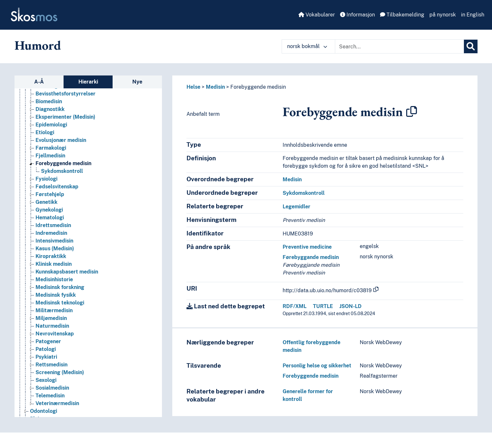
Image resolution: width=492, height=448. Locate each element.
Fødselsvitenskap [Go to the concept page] (57, 187)
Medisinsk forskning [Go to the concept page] (60, 287)
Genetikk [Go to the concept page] (46, 202)
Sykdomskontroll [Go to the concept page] (62, 171)
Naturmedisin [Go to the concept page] (52, 326)
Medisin (215, 87)
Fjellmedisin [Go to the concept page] (50, 156)
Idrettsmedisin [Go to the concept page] (53, 225)
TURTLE (323, 306)
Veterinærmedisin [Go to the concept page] (57, 403)
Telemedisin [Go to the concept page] (50, 396)
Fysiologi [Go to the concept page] (46, 179)
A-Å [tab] (39, 82)
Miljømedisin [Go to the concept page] (51, 318)
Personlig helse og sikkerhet (317, 366)
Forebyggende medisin (258, 87)
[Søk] (471, 46)
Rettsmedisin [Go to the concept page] (51, 365)
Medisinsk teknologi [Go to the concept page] (60, 303)
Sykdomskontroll (304, 193)
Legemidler (296, 207)
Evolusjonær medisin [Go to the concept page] (61, 140)
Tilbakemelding (402, 15)
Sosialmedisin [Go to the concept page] (52, 388)
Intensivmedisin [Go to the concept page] (54, 241)
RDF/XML (295, 306)
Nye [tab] (137, 82)
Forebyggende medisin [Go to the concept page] (63, 163)
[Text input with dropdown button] (399, 46)
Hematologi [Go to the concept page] (50, 218)
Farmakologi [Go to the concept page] (51, 148)
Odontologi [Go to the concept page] (44, 411)
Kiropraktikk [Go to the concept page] (51, 256)
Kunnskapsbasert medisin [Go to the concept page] (67, 272)
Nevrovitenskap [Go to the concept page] (55, 334)
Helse (193, 87)
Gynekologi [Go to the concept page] (49, 210)
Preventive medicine (307, 247)
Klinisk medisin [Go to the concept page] (54, 264)
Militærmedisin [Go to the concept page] (54, 310)
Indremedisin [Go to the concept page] (51, 233)
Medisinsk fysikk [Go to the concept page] (56, 295)
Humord (38, 45)
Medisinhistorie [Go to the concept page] (54, 279)
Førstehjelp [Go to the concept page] (50, 194)
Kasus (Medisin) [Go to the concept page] (55, 249)
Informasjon (357, 15)
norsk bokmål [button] (307, 46)
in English (473, 15)
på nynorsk (443, 15)
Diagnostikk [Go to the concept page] (50, 109)
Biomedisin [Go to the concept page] (49, 101)
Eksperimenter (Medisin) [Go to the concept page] (65, 117)
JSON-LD (351, 306)
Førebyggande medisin (311, 257)
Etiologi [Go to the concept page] (45, 132)
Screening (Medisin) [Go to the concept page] (60, 372)
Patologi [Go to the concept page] (46, 349)
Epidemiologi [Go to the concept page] (51, 125)
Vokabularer (317, 15)
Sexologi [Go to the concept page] (46, 380)
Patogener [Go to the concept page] (48, 341)
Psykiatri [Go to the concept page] (46, 357)
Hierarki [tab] (88, 82)
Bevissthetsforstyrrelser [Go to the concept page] (65, 94)
